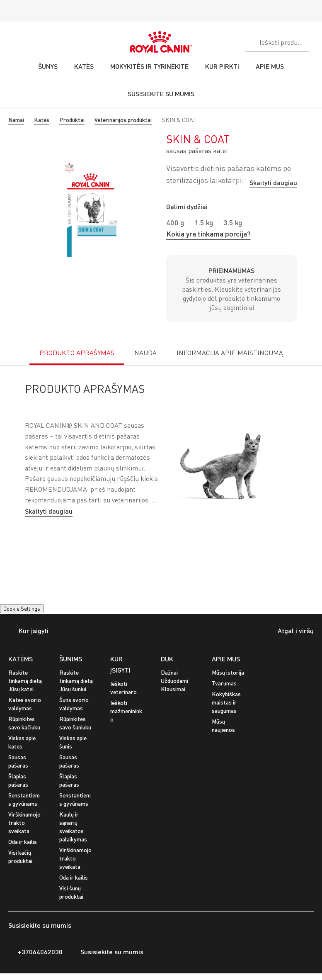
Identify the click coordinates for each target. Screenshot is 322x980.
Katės (42, 120)
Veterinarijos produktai (123, 120)
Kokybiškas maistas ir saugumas (226, 702)
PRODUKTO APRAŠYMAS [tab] (77, 353)
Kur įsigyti (28, 631)
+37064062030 (35, 952)
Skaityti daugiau (273, 182)
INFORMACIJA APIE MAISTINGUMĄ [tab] (230, 353)
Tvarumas (224, 683)
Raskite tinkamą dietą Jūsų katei (25, 681)
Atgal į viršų (289, 631)
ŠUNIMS (71, 659)
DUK (167, 659)
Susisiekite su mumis (107, 952)
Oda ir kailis (23, 842)
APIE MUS (226, 659)
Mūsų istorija (228, 672)
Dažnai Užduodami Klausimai (174, 681)
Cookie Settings (22, 609)
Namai (16, 120)
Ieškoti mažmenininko (126, 711)
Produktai (72, 120)
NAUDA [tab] (145, 353)
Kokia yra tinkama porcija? (208, 234)
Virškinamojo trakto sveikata (24, 823)
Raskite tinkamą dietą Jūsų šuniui (76, 681)
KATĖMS (21, 659)
